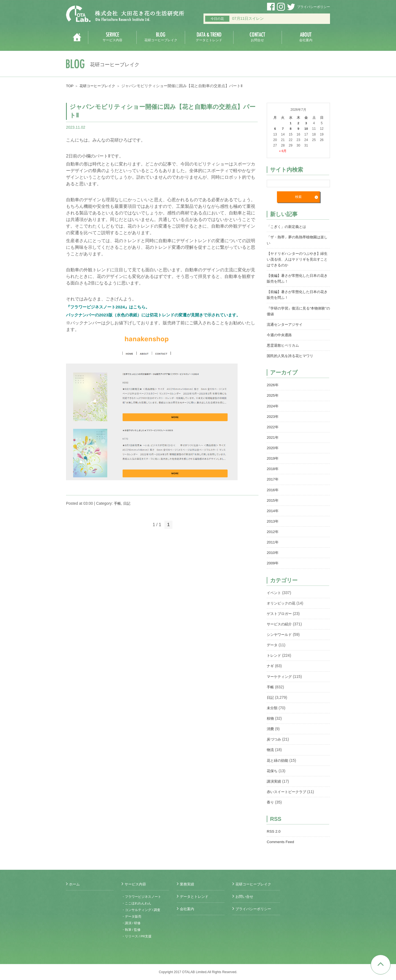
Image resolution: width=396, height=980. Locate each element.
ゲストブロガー (280, 612)
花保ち (273, 769)
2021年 (273, 437)
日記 (128, 503)
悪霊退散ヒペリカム (284, 345)
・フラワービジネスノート (141, 897)
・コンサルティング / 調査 (141, 910)
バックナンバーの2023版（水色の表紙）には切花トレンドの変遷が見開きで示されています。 (159, 315)
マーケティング (280, 675)
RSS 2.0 (274, 829)
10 (306, 129)
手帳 (118, 503)
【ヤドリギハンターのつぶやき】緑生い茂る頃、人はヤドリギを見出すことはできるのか (298, 259)
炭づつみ (274, 738)
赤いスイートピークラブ (288, 790)
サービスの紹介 (280, 623)
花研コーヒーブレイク (99, 86)
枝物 (271, 717)
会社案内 (188, 909)
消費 (271, 727)
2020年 (273, 447)
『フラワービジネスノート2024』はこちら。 (111, 307)
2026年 (273, 384)
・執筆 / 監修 (131, 930)
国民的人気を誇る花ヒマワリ (292, 355)
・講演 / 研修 (131, 923)
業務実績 (188, 884)
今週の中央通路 (280, 334)
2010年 (273, 551)
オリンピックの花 (282, 602)
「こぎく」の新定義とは (288, 227)
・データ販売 (131, 916)
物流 (271, 748)
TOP (70, 86)
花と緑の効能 (278, 758)
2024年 (273, 405)
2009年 (273, 562)
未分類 (273, 706)
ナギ (271, 664)
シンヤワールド (280, 633)
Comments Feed (281, 840)
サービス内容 (136, 884)
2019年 (273, 457)
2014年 (273, 510)
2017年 (273, 478)
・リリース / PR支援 (137, 936)
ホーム (75, 884)
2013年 (273, 520)
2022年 (273, 426)
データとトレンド (195, 896)
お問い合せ (245, 896)
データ (273, 644)
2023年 (273, 416)
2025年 (273, 395)
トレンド (274, 654)
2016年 (273, 489)
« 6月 (283, 151)
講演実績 (274, 779)
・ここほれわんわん (136, 903)
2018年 (273, 468)
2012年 (273, 531)
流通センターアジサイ (286, 324)
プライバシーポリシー (313, 7)
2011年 (273, 541)
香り (271, 800)
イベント (274, 591)
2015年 (273, 499)
